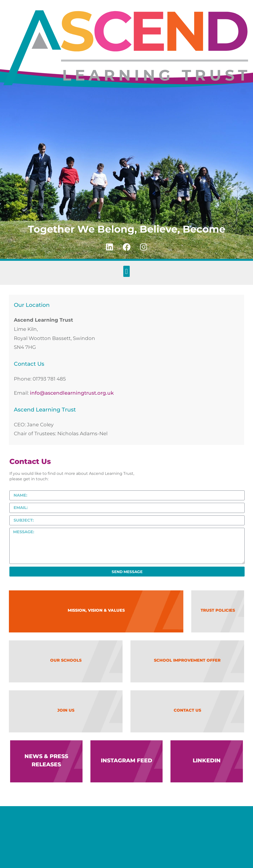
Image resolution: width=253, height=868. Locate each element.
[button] (126, 271)
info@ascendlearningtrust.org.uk (72, 393)
